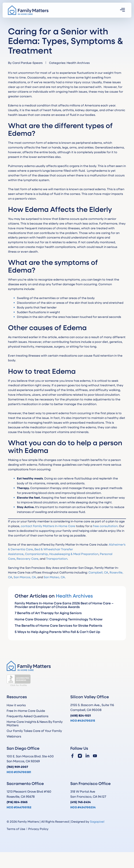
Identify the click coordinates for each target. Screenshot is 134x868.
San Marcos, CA (25, 577)
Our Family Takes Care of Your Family (34, 731)
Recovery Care (27, 558)
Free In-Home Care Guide (26, 711)
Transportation (57, 558)
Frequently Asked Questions (27, 716)
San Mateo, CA (54, 577)
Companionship (36, 554)
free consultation (105, 526)
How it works (16, 705)
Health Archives (78, 63)
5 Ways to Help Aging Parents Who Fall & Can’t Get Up (57, 632)
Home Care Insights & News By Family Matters (35, 723)
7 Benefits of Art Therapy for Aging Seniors (48, 613)
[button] (122, 10)
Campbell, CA (98, 572)
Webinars (14, 736)
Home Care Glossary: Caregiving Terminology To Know (59, 619)
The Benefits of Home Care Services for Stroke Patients (58, 625)
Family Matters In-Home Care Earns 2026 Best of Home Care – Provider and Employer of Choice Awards (64, 605)
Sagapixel (97, 821)
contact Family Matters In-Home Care (48, 526)
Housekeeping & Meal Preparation (74, 554)
